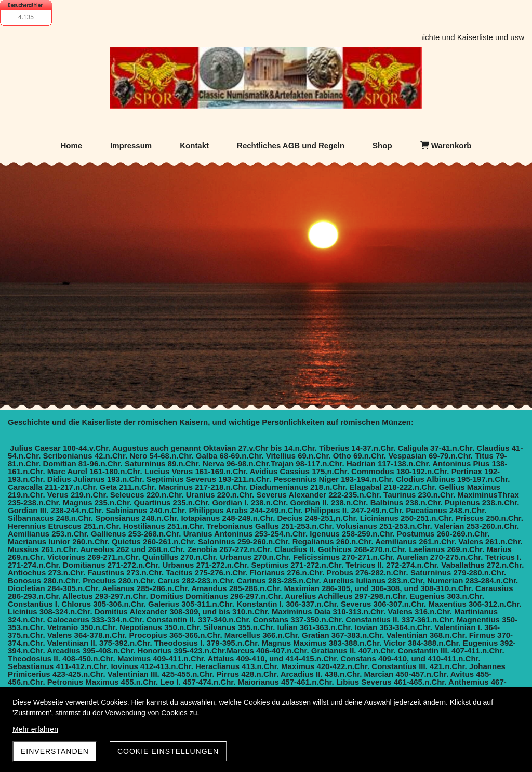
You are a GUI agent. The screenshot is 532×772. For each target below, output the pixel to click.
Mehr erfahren (35, 729)
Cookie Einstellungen (168, 751)
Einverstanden (55, 751)
